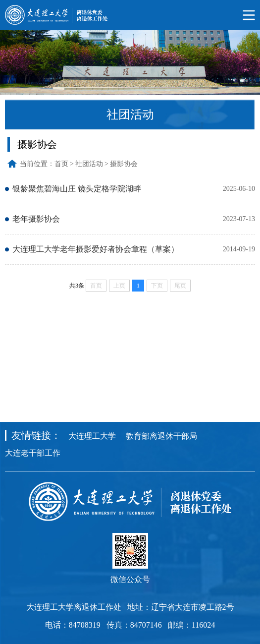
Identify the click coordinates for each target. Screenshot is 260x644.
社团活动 (89, 164)
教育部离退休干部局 (161, 436)
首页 (61, 164)
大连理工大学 (92, 436)
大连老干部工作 (33, 453)
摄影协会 (124, 164)
